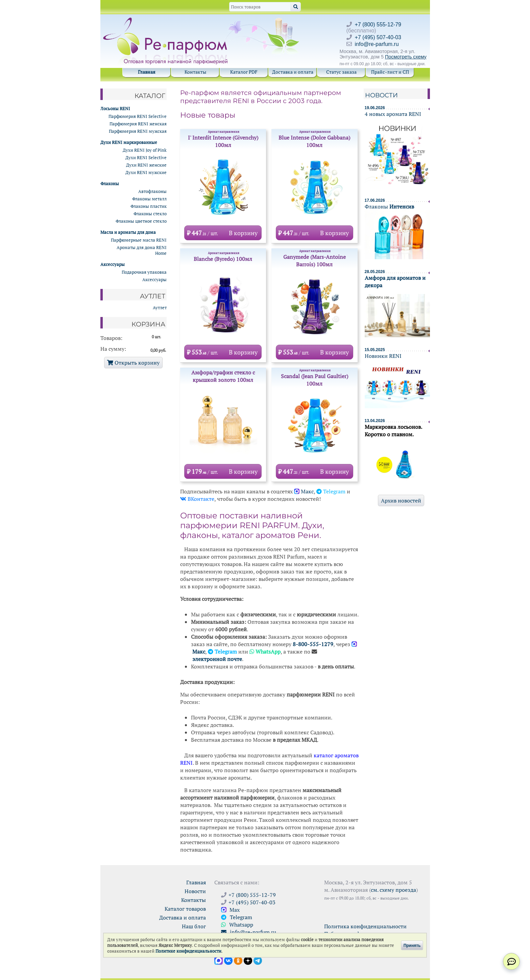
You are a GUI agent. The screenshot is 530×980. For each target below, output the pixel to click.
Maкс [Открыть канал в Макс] (304, 491)
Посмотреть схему (406, 57)
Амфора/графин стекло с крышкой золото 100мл (223, 376)
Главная (147, 72)
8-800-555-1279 (313, 644)
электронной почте (217, 659)
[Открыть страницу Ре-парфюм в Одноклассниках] (238, 960)
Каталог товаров (185, 909)
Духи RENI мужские (146, 173)
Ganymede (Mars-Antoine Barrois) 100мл (315, 259)
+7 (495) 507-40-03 (378, 37)
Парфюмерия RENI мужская (138, 131)
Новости (381, 95)
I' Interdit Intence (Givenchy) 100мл (223, 139)
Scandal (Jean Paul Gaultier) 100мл (315, 378)
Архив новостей (401, 500)
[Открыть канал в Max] (219, 960)
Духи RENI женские (146, 165)
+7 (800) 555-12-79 (378, 24)
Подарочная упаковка (144, 272)
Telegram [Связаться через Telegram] (237, 917)
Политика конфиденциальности (365, 926)
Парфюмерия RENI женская (138, 124)
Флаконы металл (149, 199)
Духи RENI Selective (146, 158)
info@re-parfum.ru (377, 44)
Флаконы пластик (149, 206)
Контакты (195, 72)
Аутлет (160, 308)
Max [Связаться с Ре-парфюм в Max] (230, 910)
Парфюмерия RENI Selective (138, 116)
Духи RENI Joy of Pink (145, 150)
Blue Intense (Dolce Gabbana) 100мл (315, 139)
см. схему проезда (393, 890)
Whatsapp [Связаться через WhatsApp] (237, 925)
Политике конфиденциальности (188, 951)
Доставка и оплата (293, 72)
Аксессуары (154, 280)
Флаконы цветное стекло (141, 221)
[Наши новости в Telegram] (258, 960)
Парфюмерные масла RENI (139, 240)
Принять (412, 945)
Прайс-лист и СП (390, 72)
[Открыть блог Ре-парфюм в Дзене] (248, 960)
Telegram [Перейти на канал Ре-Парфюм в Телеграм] (331, 491)
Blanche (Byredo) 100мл (223, 257)
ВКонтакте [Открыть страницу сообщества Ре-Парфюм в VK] (197, 499)
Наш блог (194, 926)
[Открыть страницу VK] (228, 960)
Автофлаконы (152, 191)
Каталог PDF (244, 72)
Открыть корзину (133, 363)
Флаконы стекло (150, 214)
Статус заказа (341, 72)
